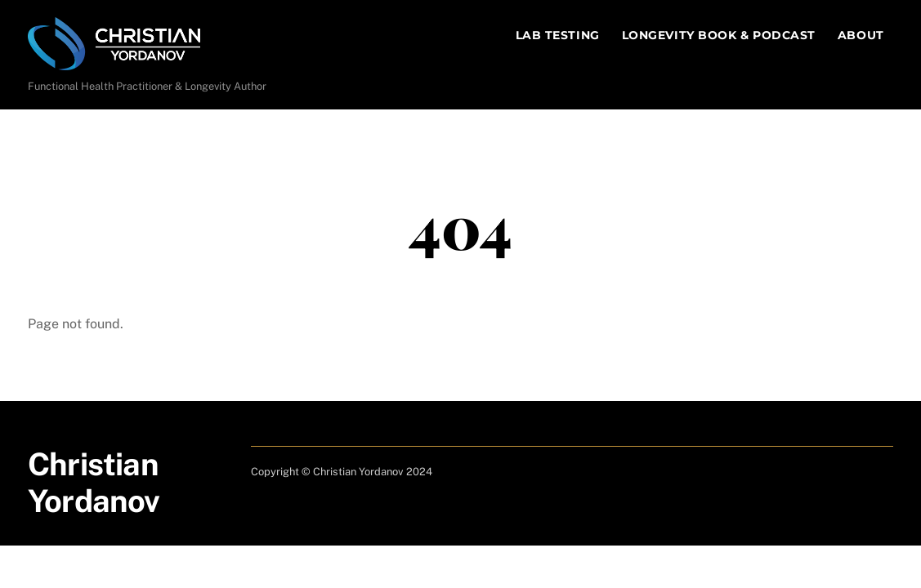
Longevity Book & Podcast (719, 35)
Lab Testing (558, 35)
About (861, 35)
